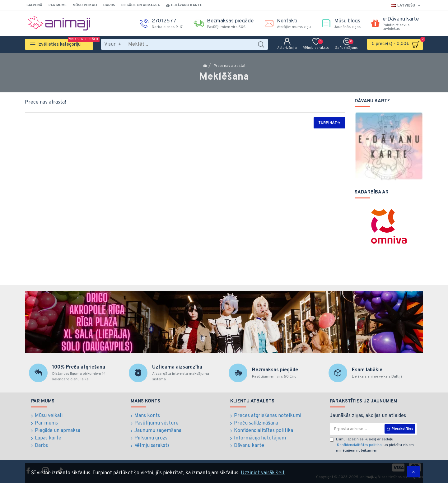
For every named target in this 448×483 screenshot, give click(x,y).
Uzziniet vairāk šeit (263, 473)
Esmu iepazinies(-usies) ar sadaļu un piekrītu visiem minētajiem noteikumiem (372, 445)
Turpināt (328, 123)
